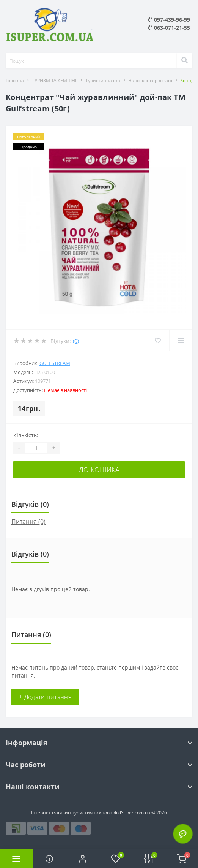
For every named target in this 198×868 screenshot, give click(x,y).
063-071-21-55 (169, 28)
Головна (15, 80)
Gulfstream (55, 363)
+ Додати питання (45, 697)
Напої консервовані (150, 80)
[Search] (184, 61)
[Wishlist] (158, 341)
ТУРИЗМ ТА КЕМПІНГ (55, 80)
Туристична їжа (103, 80)
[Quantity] (36, 448)
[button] (82, 858)
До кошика (99, 470)
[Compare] (181, 341)
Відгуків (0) (30, 504)
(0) (76, 341)
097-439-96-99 (169, 20)
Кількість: (26, 435)
